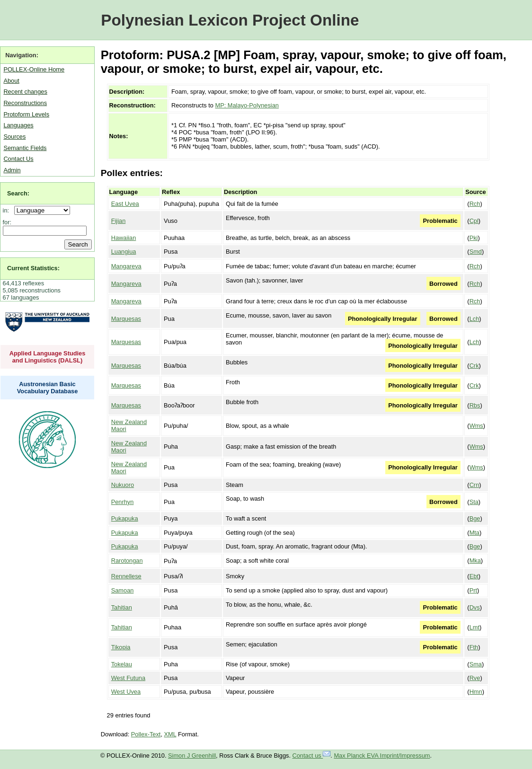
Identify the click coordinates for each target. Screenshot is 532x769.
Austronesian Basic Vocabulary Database (48, 388)
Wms (476, 426)
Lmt (474, 627)
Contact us (312, 756)
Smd (476, 252)
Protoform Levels (26, 114)
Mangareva (126, 266)
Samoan (123, 590)
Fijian (119, 221)
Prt (473, 590)
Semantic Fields (25, 148)
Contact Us (18, 159)
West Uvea (126, 692)
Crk (474, 366)
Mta (474, 533)
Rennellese (126, 576)
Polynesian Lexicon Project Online (230, 20)
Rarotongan (127, 561)
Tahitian (122, 607)
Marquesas (126, 319)
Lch (474, 319)
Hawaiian (124, 238)
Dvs (475, 607)
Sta (474, 502)
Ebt (474, 576)
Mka (475, 561)
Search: (18, 193)
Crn (474, 485)
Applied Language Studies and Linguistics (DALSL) (48, 357)
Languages (18, 125)
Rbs (475, 405)
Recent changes (25, 92)
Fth (474, 647)
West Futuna (128, 678)
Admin (12, 170)
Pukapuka (125, 518)
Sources (14, 137)
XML (170, 734)
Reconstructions (25, 103)
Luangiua (124, 252)
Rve (475, 678)
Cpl (474, 221)
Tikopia (121, 647)
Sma (476, 664)
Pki (474, 238)
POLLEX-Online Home (34, 69)
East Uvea (125, 204)
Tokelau (122, 664)
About (11, 81)
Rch (475, 204)
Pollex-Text (146, 734)
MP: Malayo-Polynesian (247, 105)
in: (8, 210)
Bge (475, 518)
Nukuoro (123, 485)
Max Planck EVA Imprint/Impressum (382, 756)
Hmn (476, 692)
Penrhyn (123, 502)
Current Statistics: (33, 268)
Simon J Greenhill (192, 756)
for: (7, 222)
